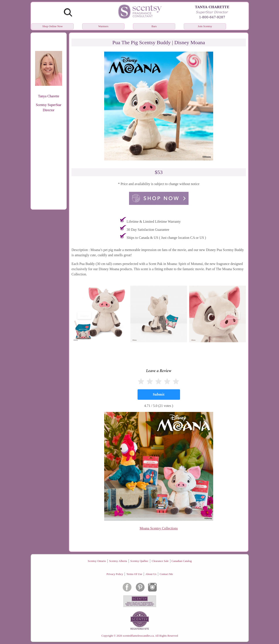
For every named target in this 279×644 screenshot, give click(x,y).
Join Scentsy (205, 26)
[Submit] (159, 394)
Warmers (103, 26)
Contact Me (166, 574)
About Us (151, 574)
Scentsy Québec (139, 561)
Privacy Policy (115, 574)
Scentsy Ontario (97, 561)
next (233, 315)
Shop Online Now (53, 26)
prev (84, 315)
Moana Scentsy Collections (159, 528)
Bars (154, 26)
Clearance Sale (160, 561)
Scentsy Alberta (118, 561)
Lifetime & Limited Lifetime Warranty (154, 222)
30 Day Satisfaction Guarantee (148, 230)
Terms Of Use (134, 574)
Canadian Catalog (182, 561)
